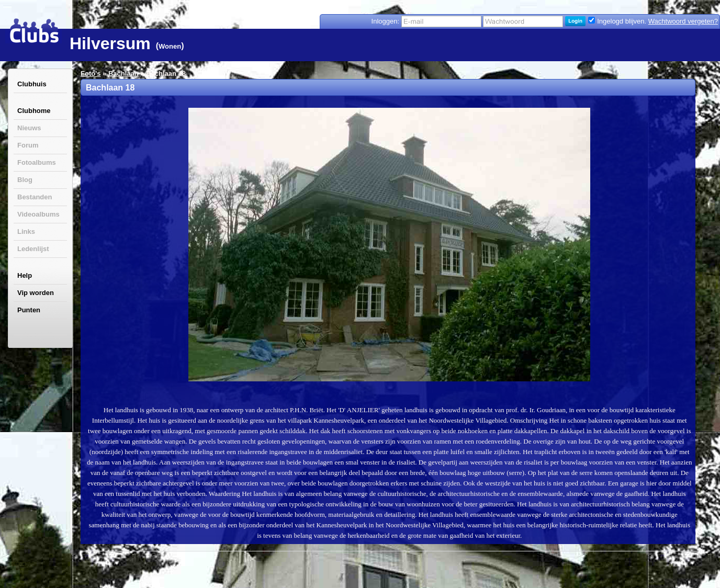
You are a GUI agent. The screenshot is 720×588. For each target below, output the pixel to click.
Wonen (170, 46)
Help (25, 275)
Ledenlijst (33, 249)
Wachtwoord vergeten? (683, 21)
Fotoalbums (37, 162)
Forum (28, 145)
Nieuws (29, 128)
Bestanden (35, 197)
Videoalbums (38, 214)
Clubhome (34, 111)
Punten (29, 310)
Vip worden (36, 293)
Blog (25, 180)
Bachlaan (123, 73)
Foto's (91, 73)
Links (26, 231)
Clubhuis (32, 84)
